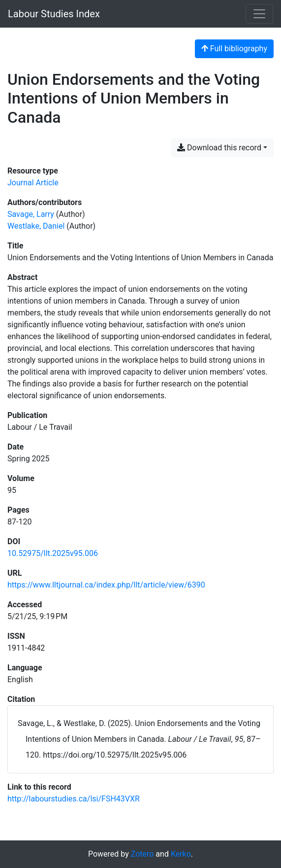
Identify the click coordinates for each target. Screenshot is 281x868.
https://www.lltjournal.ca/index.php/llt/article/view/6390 (106, 585)
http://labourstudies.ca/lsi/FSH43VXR (74, 799)
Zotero (142, 854)
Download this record (219, 148)
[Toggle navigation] (259, 14)
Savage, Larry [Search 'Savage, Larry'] (31, 214)
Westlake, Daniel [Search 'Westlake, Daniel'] (36, 226)
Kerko (181, 854)
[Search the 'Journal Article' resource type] (33, 183)
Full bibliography (234, 49)
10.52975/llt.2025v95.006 (53, 553)
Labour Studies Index (54, 14)
